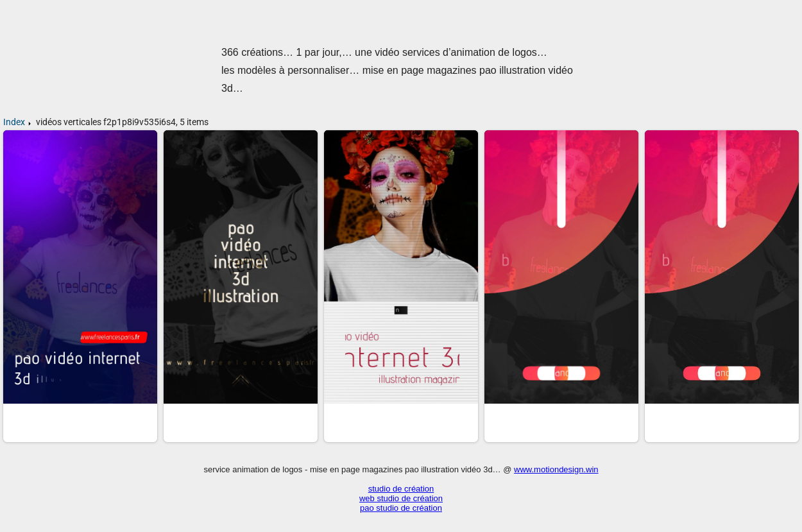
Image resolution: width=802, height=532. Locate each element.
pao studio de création (401, 508)
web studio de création (401, 498)
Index (14, 122)
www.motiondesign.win (556, 469)
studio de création (401, 489)
